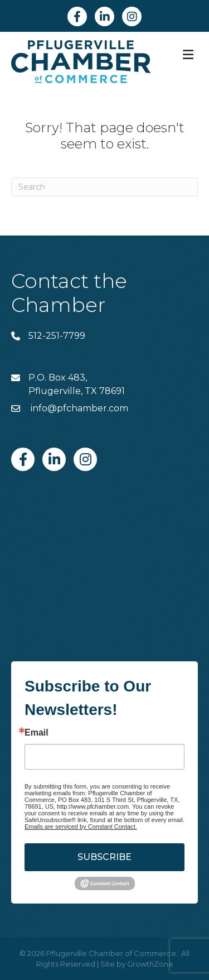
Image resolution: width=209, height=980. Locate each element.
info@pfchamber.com (78, 408)
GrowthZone (150, 964)
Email (37, 733)
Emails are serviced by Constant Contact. (81, 827)
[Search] (104, 187)
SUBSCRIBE (104, 857)
